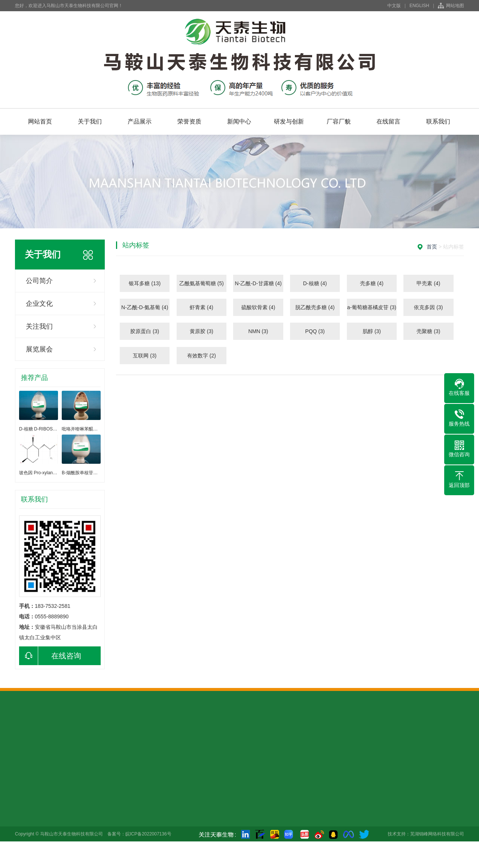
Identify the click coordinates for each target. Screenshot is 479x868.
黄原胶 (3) (202, 331)
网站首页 (40, 121)
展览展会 (39, 349)
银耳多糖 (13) (145, 283)
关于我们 (90, 121)
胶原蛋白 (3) (145, 331)
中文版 (394, 6)
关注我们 (39, 326)
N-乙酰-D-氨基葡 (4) (145, 307)
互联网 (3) (145, 356)
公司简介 (39, 281)
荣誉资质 (189, 121)
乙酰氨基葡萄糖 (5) (202, 283)
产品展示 (140, 121)
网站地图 (455, 6)
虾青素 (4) (202, 307)
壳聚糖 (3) (428, 331)
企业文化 (39, 304)
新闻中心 (239, 121)
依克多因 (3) (428, 307)
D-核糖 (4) (315, 283)
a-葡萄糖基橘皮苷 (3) (372, 307)
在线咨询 (50, 656)
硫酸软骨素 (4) (258, 307)
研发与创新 (289, 121)
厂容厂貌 (339, 121)
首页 (432, 247)
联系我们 (438, 121)
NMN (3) (258, 331)
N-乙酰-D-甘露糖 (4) (258, 283)
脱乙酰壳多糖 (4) (315, 307)
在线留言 (388, 121)
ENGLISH (419, 6)
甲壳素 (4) (428, 283)
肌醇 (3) (372, 331)
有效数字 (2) (202, 356)
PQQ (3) (315, 331)
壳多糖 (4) (372, 283)
